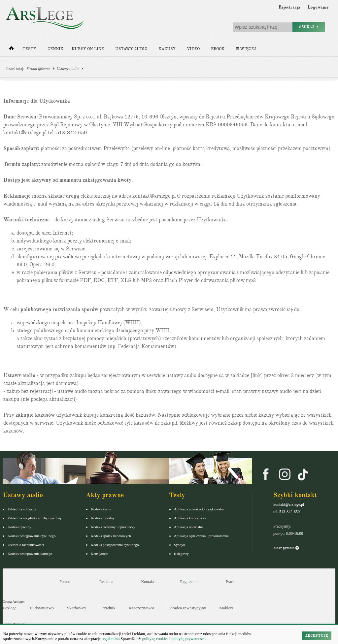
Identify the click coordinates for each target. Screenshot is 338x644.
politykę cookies (155, 639)
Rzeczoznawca (141, 608)
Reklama (106, 582)
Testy (29, 49)
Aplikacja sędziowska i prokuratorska (201, 536)
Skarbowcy (77, 608)
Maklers (226, 608)
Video (193, 49)
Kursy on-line (88, 49)
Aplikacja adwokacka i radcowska (199, 509)
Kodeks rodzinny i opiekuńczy (113, 527)
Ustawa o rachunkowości (26, 545)
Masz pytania (286, 548)
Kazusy (167, 49)
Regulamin (189, 582)
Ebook (218, 49)
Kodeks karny (101, 509)
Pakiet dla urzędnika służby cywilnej (34, 518)
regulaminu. (111, 639)
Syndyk (180, 545)
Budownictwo (42, 608)
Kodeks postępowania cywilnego (32, 536)
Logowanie (318, 7)
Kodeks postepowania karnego (30, 554)
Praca (230, 582)
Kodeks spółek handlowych (111, 536)
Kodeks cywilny (19, 527)
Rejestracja (289, 7)
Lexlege (10, 608)
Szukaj (309, 27)
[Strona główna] (11, 50)
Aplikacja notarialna (189, 527)
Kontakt (148, 582)
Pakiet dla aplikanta (22, 509)
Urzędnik (107, 608)
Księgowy (181, 554)
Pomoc (65, 582)
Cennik (55, 49)
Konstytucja (100, 554)
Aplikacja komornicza (190, 518)
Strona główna (38, 69)
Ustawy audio (131, 49)
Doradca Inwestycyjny (187, 608)
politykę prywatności (188, 639)
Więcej (246, 49)
